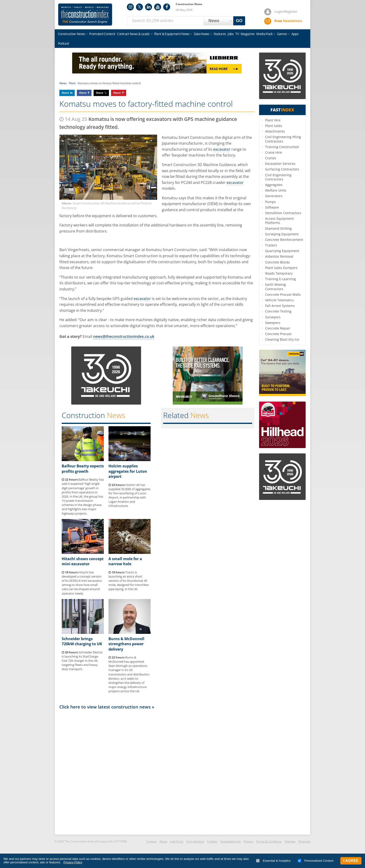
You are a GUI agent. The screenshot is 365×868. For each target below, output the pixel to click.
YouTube (158, 7)
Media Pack (264, 34)
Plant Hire (273, 120)
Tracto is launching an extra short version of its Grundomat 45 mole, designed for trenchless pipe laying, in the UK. (129, 581)
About (163, 841)
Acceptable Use (231, 841)
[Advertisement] (157, 772)
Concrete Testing (278, 311)
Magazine (248, 34)
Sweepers (273, 323)
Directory (304, 841)
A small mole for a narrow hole (125, 561)
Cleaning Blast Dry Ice (282, 339)
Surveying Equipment (282, 234)
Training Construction (282, 147)
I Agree (351, 861)
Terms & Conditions (269, 841)
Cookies (212, 841)
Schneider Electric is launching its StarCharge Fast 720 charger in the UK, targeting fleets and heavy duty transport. (82, 661)
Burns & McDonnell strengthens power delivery (126, 644)
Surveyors (273, 317)
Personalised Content (316, 861)
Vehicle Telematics (280, 300)
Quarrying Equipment (282, 251)
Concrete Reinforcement (284, 240)
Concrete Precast (278, 334)
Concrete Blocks (277, 262)
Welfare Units (276, 190)
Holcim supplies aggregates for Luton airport (128, 471)
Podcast (63, 43)
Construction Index (85, 15)
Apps (295, 34)
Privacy (248, 841)
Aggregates (274, 185)
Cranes (271, 158)
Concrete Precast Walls (283, 294)
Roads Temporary (279, 273)
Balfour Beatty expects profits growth (83, 469)
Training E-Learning (281, 279)
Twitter (139, 7)
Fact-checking (195, 841)
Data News (202, 34)
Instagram (130, 7)
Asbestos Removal (279, 256)
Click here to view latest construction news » (107, 707)
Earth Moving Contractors (275, 287)
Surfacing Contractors (282, 169)
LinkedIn (149, 7)
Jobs (231, 34)
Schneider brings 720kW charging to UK (82, 641)
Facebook (167, 7)
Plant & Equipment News (172, 34)
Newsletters (288, 21)
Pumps (270, 202)
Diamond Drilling (278, 228)
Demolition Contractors (283, 213)
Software (272, 207)
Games (282, 34)
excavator (222, 149)
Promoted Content (102, 34)
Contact (151, 841)
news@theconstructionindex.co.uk (124, 336)
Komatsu (170, 137)
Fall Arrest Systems (280, 306)
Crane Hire (274, 152)
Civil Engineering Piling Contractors (283, 139)
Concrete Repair (278, 328)
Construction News (71, 34)
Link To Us (177, 841)
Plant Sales (274, 126)
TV (237, 34)
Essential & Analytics (273, 861)
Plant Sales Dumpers (281, 268)
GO (239, 21)
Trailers (271, 245)
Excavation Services (280, 164)
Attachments (275, 131)
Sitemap (290, 841)
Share (65, 93)
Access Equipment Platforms (279, 221)
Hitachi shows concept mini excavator (83, 561)
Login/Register (286, 12)
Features (220, 34)
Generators (274, 196)
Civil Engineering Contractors (278, 177)
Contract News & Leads (133, 34)
